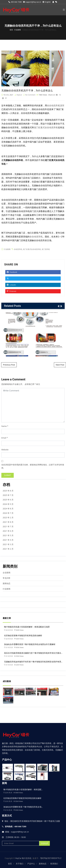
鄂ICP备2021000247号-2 (51, 858)
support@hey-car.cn (32, 2)
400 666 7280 (15, 2)
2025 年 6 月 (8, 500)
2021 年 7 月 (8, 526)
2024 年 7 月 (8, 513)
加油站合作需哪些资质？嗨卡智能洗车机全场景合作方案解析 (30, 644)
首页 (10, 864)
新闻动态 (7, 583)
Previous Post (9, 365)
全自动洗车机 (36, 237)
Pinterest (11, 291)
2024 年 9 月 (8, 504)
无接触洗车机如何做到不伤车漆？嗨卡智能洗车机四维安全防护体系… (33, 662)
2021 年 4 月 (8, 540)
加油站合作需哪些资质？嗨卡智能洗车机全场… (23, 807)
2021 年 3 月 (8, 544)
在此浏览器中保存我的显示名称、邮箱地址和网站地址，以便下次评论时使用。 (33, 466)
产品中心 (31, 864)
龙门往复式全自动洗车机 (46, 127)
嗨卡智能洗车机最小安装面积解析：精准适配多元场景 (27, 627)
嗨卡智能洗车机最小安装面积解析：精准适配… (23, 790)
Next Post (60, 365)
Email (4, 438)
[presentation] (58, 306)
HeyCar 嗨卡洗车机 (23, 858)
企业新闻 (7, 573)
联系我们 (54, 864)
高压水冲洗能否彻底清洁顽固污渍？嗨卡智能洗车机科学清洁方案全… (33, 653)
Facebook (12, 272)
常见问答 (7, 578)
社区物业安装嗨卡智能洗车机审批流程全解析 (23, 636)
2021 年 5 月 (8, 535)
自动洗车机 (18, 249)
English (47, 2)
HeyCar (19, 95)
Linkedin (11, 285)
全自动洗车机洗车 (56, 106)
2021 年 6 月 (8, 531)
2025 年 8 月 (8, 491)
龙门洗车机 (46, 249)
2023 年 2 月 (8, 518)
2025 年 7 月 (8, 495)
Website (5, 450)
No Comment (30, 95)
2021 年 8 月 (8, 522)
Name (4, 426)
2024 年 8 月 (8, 509)
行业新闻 (7, 249)
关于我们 (20, 864)
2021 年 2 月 (8, 549)
